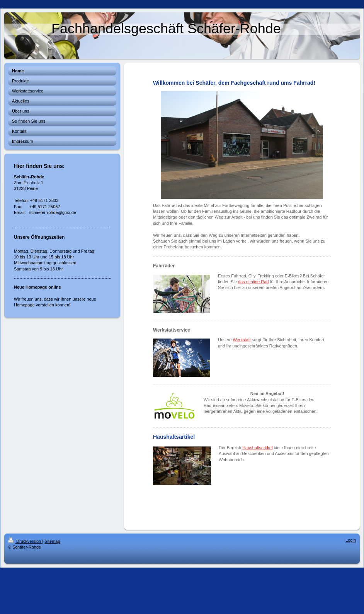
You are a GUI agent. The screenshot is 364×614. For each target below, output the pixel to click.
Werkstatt (242, 340)
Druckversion (25, 541)
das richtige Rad (253, 282)
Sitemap (52, 541)
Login (351, 540)
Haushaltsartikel (257, 448)
